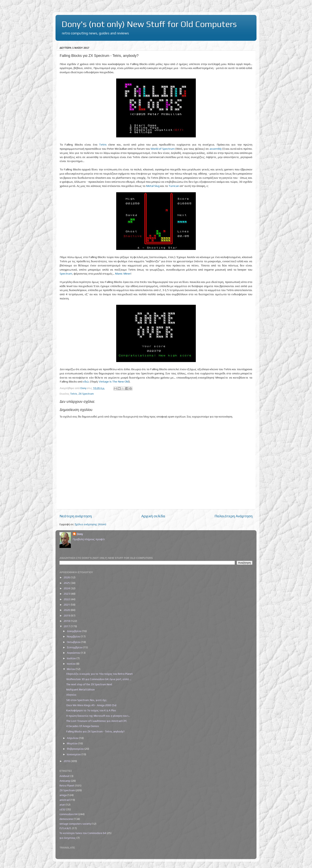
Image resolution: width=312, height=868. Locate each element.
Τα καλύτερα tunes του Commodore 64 (83, 833)
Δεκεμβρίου (74, 631)
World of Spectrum (163, 149)
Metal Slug (153, 186)
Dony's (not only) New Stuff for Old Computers (149, 24)
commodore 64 (69, 814)
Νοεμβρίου (74, 636)
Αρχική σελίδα (153, 516)
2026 (67, 577)
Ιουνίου (72, 664)
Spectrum (66, 273)
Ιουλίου (72, 658)
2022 (67, 599)
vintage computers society (75, 824)
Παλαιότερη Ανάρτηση (234, 516)
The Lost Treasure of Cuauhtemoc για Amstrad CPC (97, 721)
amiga (63, 795)
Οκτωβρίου (74, 642)
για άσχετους (68, 838)
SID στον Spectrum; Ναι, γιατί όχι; (87, 700)
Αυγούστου (74, 653)
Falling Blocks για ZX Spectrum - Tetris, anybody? (95, 731)
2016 (67, 761)
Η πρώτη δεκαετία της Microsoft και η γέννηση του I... (98, 716)
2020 (67, 610)
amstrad (65, 800)
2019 (67, 616)
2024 (67, 588)
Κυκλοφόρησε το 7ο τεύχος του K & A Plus (91, 710)
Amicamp (65, 781)
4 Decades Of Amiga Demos (83, 726)
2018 (67, 621)
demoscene (66, 819)
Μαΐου (71, 669)
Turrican (174, 186)
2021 (67, 605)
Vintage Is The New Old (114, 381)
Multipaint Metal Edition (80, 689)
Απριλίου (73, 738)
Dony (80, 534)
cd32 (62, 809)
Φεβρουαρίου (76, 749)
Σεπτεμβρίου (75, 647)
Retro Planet (67, 785)
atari (62, 805)
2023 (67, 594)
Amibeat (65, 776)
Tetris (103, 144)
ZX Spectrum (86, 394)
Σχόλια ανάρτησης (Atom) (90, 524)
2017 (67, 626)
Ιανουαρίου (74, 754)
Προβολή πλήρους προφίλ (89, 539)
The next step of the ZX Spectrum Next (89, 684)
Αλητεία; (71, 695)
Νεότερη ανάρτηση (76, 516)
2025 (67, 583)
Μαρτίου (73, 743)
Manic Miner (123, 273)
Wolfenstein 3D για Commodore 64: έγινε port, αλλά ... (99, 679)
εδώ (86, 381)
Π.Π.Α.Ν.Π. (65, 828)
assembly (216, 149)
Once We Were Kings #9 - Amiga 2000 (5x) (91, 705)
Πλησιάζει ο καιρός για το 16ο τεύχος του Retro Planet (99, 674)
